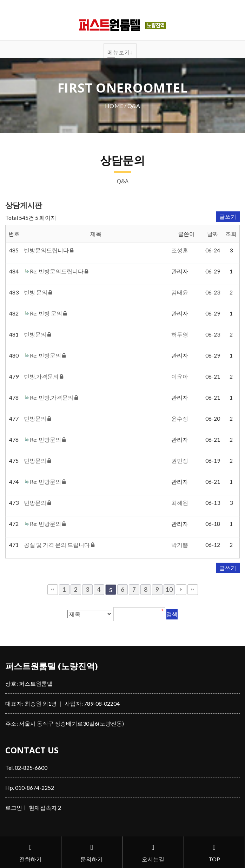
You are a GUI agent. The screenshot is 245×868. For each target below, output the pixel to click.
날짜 (213, 234)
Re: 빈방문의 (46, 355)
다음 (181, 590)
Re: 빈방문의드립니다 (57, 271)
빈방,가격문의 (42, 376)
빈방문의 (36, 334)
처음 (53, 590)
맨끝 (193, 590)
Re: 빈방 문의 (47, 313)
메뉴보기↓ (120, 55)
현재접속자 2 (45, 808)
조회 (231, 234)
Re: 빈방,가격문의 (52, 397)
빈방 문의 (36, 292)
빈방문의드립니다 (47, 250)
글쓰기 (228, 216)
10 (169, 589)
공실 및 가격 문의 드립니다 (57, 545)
